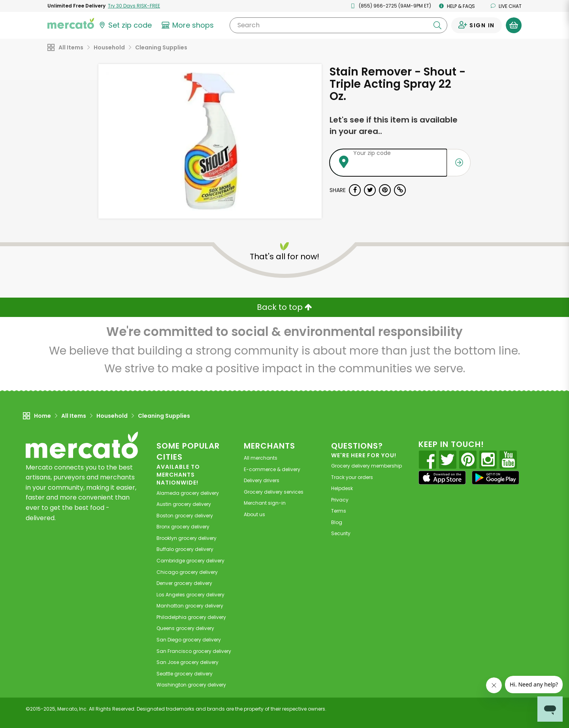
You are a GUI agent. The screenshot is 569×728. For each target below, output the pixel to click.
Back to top (284, 307)
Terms (339, 511)
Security (341, 533)
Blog (337, 522)
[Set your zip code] (125, 25)
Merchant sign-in (265, 503)
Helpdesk (342, 488)
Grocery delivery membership (366, 466)
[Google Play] (496, 478)
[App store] (442, 478)
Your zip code (372, 153)
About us (254, 514)
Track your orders (352, 477)
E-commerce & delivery (272, 469)
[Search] (338, 25)
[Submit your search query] (437, 25)
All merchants (261, 458)
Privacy (340, 500)
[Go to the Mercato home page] (71, 23)
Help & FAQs (457, 6)
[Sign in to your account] (477, 25)
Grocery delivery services (274, 492)
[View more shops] (189, 25)
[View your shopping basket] (514, 25)
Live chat (506, 6)
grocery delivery (188, 493)
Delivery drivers (262, 480)
